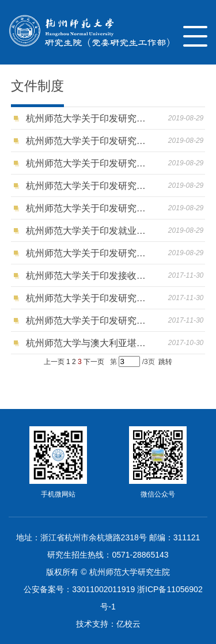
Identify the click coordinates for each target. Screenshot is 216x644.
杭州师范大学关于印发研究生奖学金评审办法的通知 (89, 208)
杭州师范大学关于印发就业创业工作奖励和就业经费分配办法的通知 (89, 231)
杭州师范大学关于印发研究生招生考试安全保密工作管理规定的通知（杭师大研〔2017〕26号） (89, 298)
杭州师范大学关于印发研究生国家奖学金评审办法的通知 (89, 186)
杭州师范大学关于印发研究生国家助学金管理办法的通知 (89, 163)
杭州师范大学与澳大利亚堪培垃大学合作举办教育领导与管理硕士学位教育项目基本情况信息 (89, 343)
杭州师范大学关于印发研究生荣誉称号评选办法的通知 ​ (89, 141)
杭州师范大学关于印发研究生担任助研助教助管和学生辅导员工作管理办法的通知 (89, 118)
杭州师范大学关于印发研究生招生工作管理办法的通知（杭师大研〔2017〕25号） (89, 321)
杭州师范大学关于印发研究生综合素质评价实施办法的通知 (89, 253)
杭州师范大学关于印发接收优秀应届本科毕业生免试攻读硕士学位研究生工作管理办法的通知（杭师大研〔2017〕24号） (89, 276)
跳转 (165, 362)
